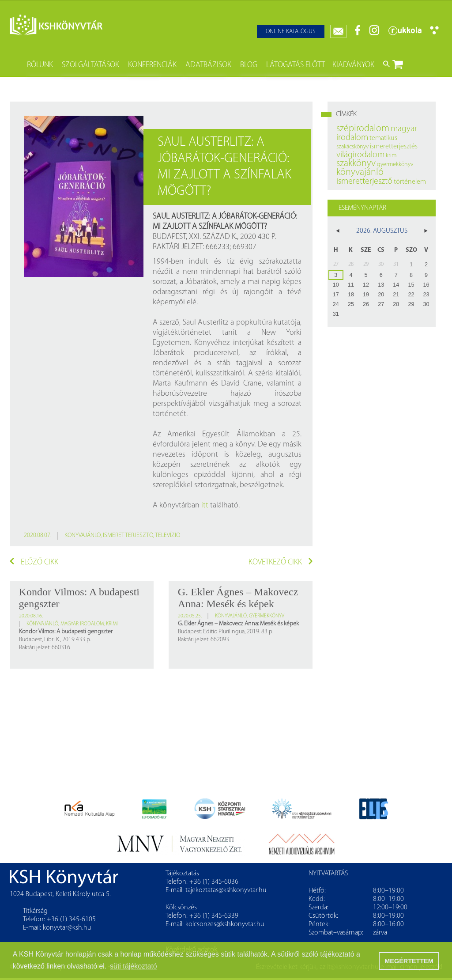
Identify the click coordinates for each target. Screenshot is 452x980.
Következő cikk (281, 562)
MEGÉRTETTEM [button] (409, 961)
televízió (168, 535)
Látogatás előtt (296, 65)
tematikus (383, 138)
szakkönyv (356, 164)
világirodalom (360, 155)
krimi (112, 624)
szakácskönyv (352, 147)
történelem (410, 182)
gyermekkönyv (267, 616)
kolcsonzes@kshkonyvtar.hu (225, 924)
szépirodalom (363, 129)
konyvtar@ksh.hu (67, 928)
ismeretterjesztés (394, 147)
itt (205, 505)
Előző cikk (34, 562)
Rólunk (40, 65)
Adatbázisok (208, 65)
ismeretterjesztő (128, 535)
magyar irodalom (82, 624)
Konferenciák (152, 65)
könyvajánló (83, 535)
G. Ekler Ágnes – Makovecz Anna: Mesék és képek (238, 598)
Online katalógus (291, 32)
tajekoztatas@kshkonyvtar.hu (226, 890)
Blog (249, 65)
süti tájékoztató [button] (134, 966)
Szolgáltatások (90, 65)
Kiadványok (353, 65)
